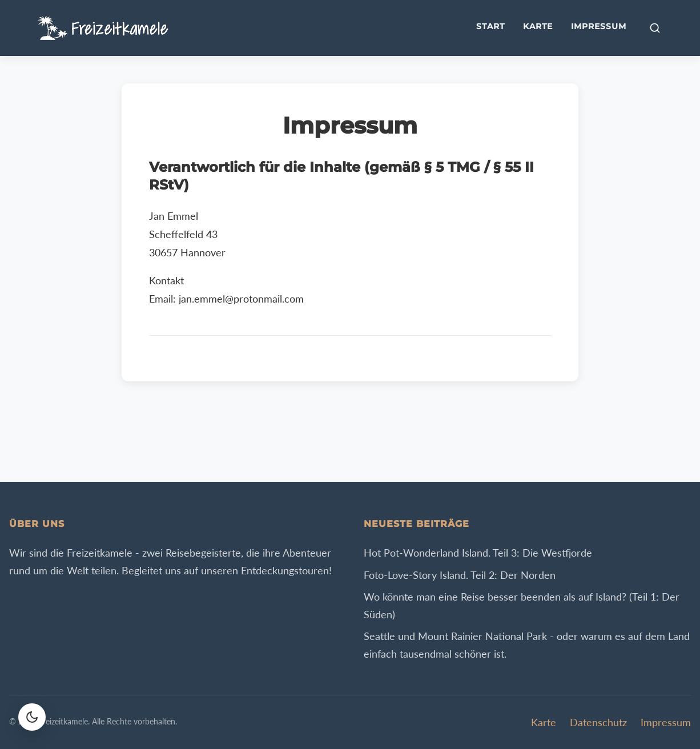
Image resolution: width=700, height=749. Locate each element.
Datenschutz (598, 722)
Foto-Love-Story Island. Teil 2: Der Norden (460, 575)
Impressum (599, 26)
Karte (538, 26)
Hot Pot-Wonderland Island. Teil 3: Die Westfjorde (478, 553)
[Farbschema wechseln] (32, 717)
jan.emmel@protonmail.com (241, 299)
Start (490, 26)
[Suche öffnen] (655, 28)
